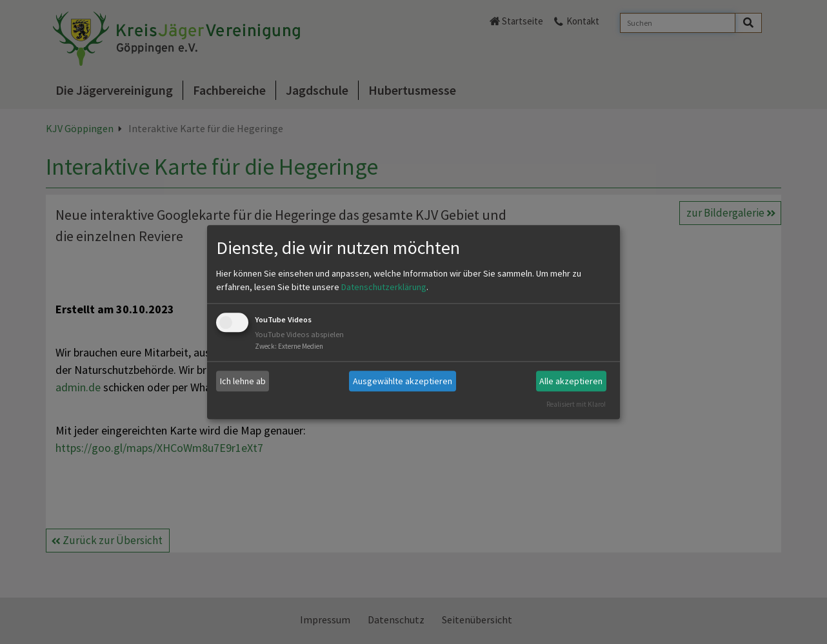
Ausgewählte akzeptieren (403, 381)
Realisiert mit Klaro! (576, 404)
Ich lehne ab (243, 381)
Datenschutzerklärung (384, 288)
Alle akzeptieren (571, 381)
